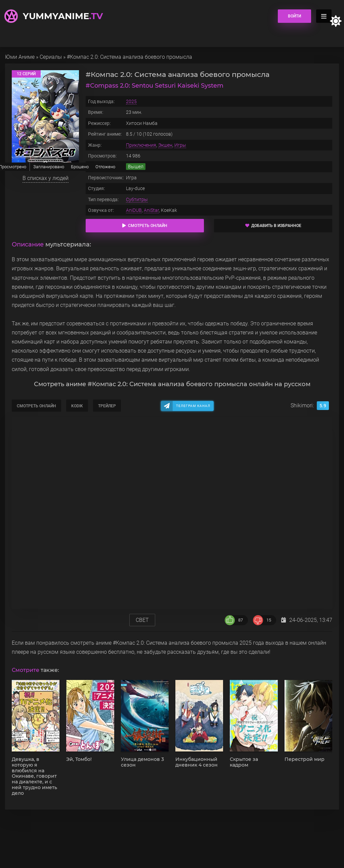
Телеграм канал (193, 406)
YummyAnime (63, 16)
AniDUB (134, 210)
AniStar (151, 210)
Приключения (141, 145)
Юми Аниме (20, 57)
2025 (131, 101)
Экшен (165, 145)
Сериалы (51, 57)
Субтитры (137, 199)
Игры (180, 145)
